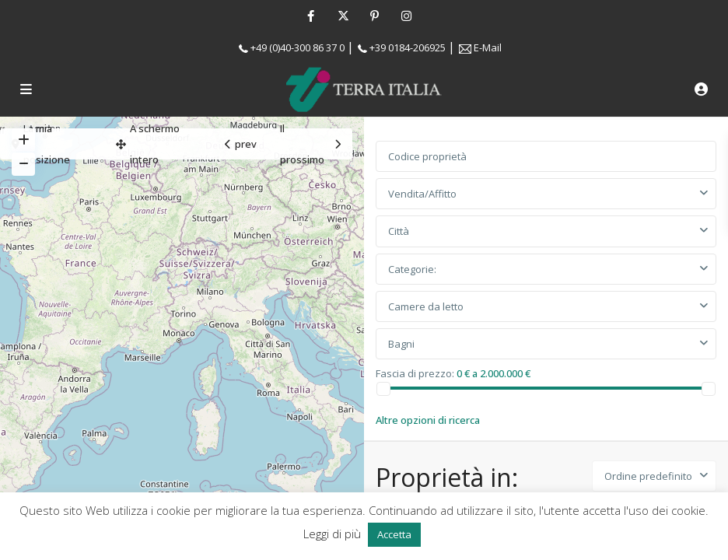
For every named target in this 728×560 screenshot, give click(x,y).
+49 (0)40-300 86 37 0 (297, 47)
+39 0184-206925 (408, 47)
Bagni (401, 344)
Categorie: (412, 269)
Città (399, 231)
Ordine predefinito (648, 476)
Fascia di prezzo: (415, 373)
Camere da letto (426, 306)
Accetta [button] (394, 534)
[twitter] (343, 16)
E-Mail (488, 47)
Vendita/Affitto (422, 194)
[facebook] (311, 16)
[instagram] (406, 16)
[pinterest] (374, 16)
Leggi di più (334, 534)
